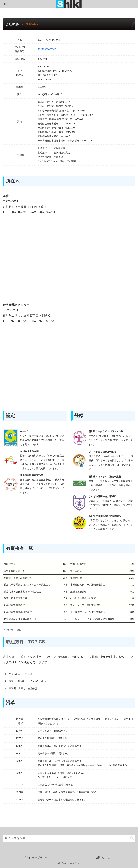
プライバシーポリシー (35, 857)
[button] (132, 838)
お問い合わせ (103, 857)
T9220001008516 (47, 49)
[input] (69, 838)
